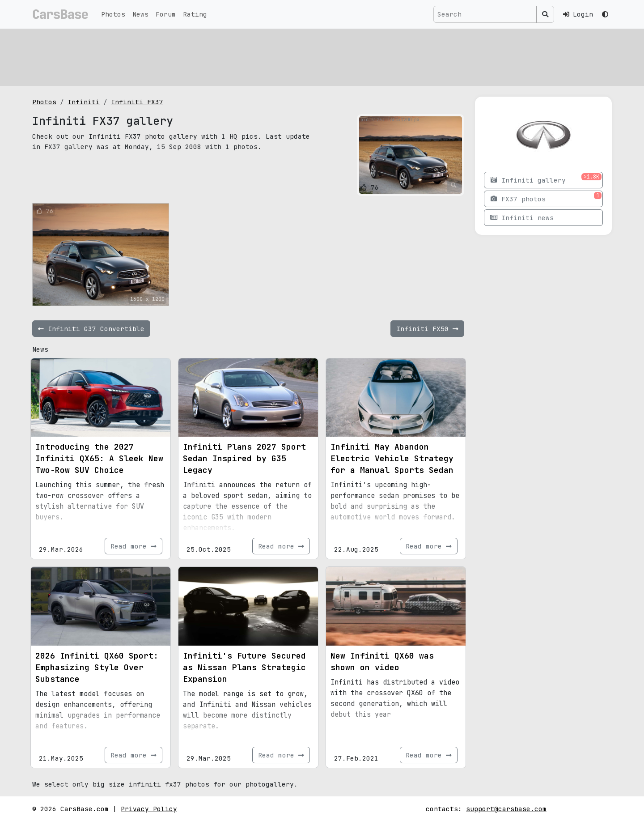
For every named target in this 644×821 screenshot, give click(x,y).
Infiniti (84, 102)
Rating (195, 14)
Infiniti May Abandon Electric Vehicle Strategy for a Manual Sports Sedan (392, 458)
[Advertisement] (301, 56)
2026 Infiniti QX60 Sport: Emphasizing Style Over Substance (97, 667)
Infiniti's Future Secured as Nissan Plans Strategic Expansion (244, 667)
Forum (166, 14)
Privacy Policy (149, 809)
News (140, 14)
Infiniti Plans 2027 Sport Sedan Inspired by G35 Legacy (244, 458)
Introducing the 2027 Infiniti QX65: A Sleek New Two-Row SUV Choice (99, 458)
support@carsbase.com (506, 809)
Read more (133, 546)
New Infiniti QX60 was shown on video (382, 661)
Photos (113, 14)
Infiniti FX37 (137, 102)
